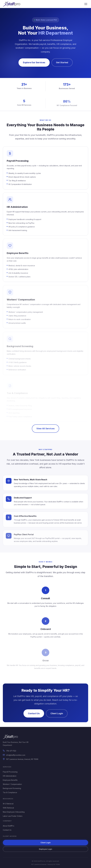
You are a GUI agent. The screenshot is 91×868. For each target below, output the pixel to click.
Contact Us (7, 830)
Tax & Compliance (10, 792)
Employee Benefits (10, 780)
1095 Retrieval (8, 808)
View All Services (45, 429)
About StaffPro (9, 826)
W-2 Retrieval (8, 804)
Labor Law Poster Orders (13, 816)
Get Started (62, 62)
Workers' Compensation (12, 784)
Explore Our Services (34, 62)
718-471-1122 (11, 751)
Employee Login (46, 849)
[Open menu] (86, 4)
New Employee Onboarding (14, 812)
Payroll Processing (10, 772)
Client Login (46, 843)
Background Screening (12, 788)
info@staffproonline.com (16, 755)
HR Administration (10, 776)
